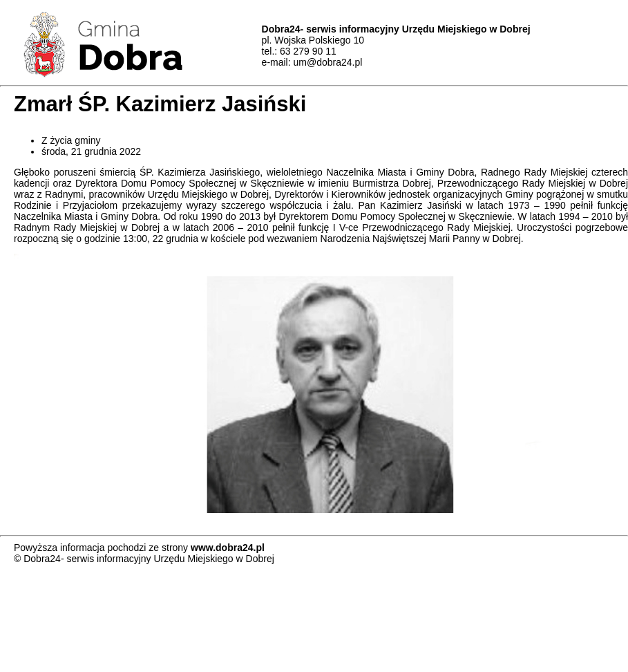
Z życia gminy (71, 140)
